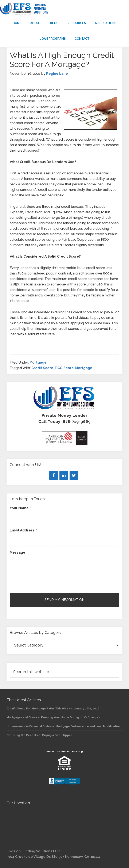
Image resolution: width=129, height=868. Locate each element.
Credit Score (42, 368)
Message (17, 552)
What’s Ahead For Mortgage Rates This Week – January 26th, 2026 (53, 708)
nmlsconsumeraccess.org (65, 751)
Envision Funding (64, 9)
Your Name (21, 508)
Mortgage (38, 362)
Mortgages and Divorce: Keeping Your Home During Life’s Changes (53, 717)
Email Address (24, 530)
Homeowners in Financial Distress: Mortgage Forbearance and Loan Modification (64, 726)
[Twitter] (74, 475)
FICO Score (64, 368)
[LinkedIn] (64, 475)
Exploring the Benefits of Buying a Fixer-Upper (39, 735)
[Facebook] (54, 475)
